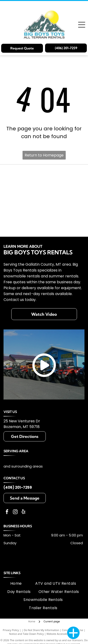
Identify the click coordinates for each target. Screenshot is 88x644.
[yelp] (23, 512)
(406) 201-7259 (18, 487)
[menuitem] (16, 584)
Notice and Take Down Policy (27, 634)
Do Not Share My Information (41, 630)
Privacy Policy (11, 630)
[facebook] (7, 512)
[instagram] (15, 512)
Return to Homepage (44, 155)
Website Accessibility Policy (63, 634)
